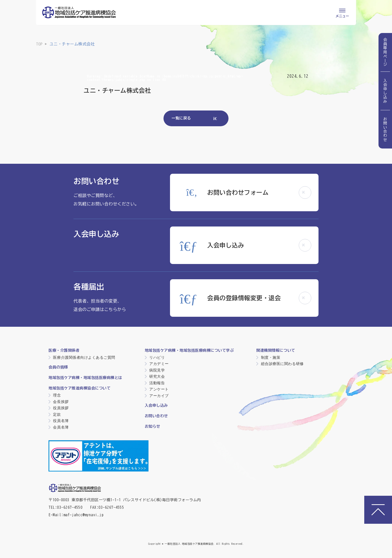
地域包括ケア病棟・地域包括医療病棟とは (85, 378)
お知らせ (152, 426)
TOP (39, 44)
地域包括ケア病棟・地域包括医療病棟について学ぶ (189, 350)
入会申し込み (385, 91)
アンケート (159, 389)
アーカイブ (159, 396)
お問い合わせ (385, 129)
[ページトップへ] (378, 510)
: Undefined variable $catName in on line (165, 78)
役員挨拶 (61, 408)
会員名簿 (61, 427)
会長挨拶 (61, 402)
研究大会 (157, 376)
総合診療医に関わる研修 (282, 364)
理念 (57, 395)
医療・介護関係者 (64, 350)
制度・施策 (271, 357)
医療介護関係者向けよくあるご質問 (84, 357)
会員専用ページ (385, 52)
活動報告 (157, 383)
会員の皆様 (58, 367)
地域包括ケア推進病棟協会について (79, 388)
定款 (57, 414)
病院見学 (157, 370)
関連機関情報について (276, 350)
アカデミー (159, 364)
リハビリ (157, 357)
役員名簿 (61, 421)
